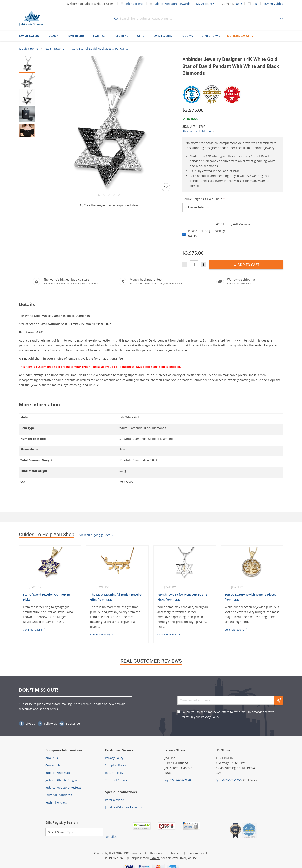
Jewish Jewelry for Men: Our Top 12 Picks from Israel (182, 597)
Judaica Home (28, 49)
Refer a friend (132, 4)
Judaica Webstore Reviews (63, 788)
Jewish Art (100, 36)
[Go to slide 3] (109, 195)
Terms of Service (116, 780)
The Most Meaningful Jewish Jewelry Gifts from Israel (116, 597)
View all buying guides (97, 535)
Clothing (122, 36)
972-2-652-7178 (180, 780)
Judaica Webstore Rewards (170, 4)
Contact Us (53, 765)
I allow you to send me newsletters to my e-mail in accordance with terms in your (228, 714)
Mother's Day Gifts (240, 36)
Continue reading (34, 630)
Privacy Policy (210, 717)
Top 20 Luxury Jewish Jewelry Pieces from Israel (250, 597)
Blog (255, 4)
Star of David (211, 36)
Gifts (141, 36)
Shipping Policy (116, 765)
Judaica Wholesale (58, 773)
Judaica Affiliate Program (62, 780)
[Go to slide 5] (119, 195)
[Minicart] (281, 19)
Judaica (53, 36)
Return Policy (114, 773)
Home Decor (75, 36)
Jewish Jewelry (29, 36)
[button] (109, 124)
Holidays (187, 36)
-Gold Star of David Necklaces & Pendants (99, 49)
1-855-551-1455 (231, 780)
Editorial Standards (59, 795)
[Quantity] (194, 265)
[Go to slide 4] (114, 195)
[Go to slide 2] (104, 195)
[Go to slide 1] (99, 195)
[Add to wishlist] (166, 187)
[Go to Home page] (32, 19)
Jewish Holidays (56, 802)
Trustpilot (110, 837)
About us (52, 758)
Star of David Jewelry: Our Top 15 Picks (46, 597)
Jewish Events (162, 36)
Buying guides (273, 4)
